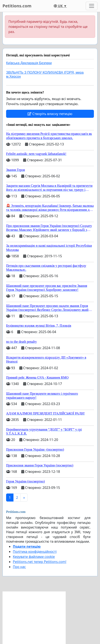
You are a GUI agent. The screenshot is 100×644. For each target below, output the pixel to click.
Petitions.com (17, 6)
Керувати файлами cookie (34, 557)
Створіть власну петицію (50, 114)
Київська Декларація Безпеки (29, 63)
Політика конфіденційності (35, 552)
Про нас (19, 567)
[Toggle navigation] (92, 6)
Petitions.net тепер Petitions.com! (40, 562)
